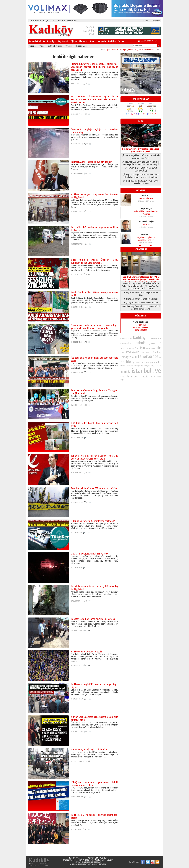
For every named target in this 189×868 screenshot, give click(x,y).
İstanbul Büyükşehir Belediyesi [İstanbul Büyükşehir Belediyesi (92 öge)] (139, 366)
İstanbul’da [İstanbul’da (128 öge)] (132, 348)
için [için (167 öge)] (142, 348)
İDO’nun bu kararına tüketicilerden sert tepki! (93, 521)
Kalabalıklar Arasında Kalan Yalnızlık (146, 212)
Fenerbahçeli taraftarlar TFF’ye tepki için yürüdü (94, 488)
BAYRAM (146, 224)
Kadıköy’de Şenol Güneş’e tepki (86, 652)
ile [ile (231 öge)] (159, 348)
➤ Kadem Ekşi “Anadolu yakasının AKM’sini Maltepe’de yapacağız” (141, 308)
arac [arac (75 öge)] (143, 353)
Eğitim (74, 41)
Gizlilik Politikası (35, 21)
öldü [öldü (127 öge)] (135, 357)
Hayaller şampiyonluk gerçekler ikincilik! (146, 238)
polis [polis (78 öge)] (143, 363)
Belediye (51, 41)
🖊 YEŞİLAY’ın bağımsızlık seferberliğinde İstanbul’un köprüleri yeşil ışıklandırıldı (141, 176)
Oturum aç (156, 21)
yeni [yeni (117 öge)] (123, 380)
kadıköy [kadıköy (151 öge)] (125, 372)
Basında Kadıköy (37, 41)
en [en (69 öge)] (153, 372)
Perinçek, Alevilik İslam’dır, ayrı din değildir (91, 162)
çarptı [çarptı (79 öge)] (148, 353)
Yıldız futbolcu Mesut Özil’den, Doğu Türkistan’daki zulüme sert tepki (94, 261)
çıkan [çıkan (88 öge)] (122, 349)
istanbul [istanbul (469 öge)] (142, 371)
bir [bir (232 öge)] (159, 343)
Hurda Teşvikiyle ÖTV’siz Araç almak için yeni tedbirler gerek (141, 149)
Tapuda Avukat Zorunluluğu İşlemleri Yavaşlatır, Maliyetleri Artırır (136, 50)
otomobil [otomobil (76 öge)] (123, 366)
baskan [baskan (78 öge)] (127, 339)
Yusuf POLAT (146, 234)
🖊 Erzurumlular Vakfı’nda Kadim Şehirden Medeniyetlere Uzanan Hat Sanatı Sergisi (141, 163)
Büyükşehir (63, 41)
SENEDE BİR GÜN (146, 198)
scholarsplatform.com (89, 864)
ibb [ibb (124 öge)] (129, 343)
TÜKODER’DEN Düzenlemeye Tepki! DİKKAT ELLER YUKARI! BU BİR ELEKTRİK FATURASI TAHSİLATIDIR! (94, 100)
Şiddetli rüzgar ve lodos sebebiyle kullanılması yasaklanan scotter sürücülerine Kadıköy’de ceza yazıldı (94, 67)
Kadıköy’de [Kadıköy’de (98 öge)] (151, 348)
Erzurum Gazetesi (141, 327)
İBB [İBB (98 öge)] (131, 338)
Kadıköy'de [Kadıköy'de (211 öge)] (142, 338)
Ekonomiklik (141, 325)
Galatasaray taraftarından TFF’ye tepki (90, 554)
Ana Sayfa (78, 862)
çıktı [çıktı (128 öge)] (159, 362)
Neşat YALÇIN (146, 208)
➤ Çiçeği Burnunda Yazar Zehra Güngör (141, 303)
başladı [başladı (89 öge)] (123, 377)
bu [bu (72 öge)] (160, 339)
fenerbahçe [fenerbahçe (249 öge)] (148, 357)
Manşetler (61, 21)
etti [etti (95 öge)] (147, 362)
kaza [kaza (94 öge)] (159, 377)
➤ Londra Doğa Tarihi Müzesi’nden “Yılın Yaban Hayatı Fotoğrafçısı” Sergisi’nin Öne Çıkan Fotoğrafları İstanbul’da (141, 286)
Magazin (102, 41)
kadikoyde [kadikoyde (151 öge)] (133, 352)
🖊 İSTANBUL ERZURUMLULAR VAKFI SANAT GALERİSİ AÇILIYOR (141, 182)
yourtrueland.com (76, 864)
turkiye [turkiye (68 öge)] (153, 366)
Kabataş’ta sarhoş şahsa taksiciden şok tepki (93, 619)
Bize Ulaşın (98, 862)
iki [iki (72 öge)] (160, 366)
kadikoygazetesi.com (73, 860)
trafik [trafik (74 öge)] (122, 353)
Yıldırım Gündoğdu (146, 221)
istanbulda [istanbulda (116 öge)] (144, 377)
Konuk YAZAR (146, 195)
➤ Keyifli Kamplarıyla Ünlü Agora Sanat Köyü (141, 294)
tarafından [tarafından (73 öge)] (124, 344)
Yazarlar (33, 46)
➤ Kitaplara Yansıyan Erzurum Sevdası (141, 299)
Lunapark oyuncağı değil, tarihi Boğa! (89, 750)
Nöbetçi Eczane (73, 21)
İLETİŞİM (46, 21)
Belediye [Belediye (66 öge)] (157, 366)
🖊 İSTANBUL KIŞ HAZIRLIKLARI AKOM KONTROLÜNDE (141, 169)
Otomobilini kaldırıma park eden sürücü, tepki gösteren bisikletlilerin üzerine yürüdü (94, 327)
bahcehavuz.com (101, 864)
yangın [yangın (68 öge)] (122, 339)
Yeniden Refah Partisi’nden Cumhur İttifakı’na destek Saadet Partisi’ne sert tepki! (94, 457)
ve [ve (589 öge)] (158, 371)
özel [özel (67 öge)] (160, 358)
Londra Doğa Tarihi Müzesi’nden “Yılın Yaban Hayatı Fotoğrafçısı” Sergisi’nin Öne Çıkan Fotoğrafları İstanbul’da (141, 278)
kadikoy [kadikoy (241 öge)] (127, 362)
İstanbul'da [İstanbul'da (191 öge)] (140, 343)
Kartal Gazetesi (141, 330)
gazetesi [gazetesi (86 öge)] (152, 344)
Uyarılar (69, 46)
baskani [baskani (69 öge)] (138, 363)
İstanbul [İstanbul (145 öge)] (132, 376)
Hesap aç (147, 21)
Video (42, 46)
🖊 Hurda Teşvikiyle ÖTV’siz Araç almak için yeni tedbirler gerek (141, 157)
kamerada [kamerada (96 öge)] (155, 338)
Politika (112, 41)
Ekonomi (83, 41)
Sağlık (121, 41)
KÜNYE (53, 21)
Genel (92, 41)
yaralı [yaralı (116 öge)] (153, 377)
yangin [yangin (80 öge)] (153, 363)
